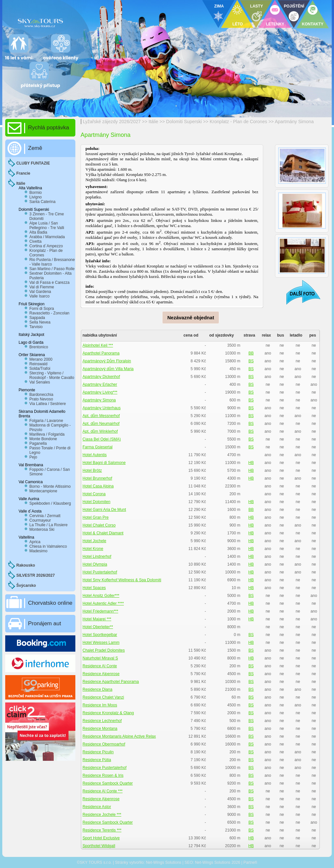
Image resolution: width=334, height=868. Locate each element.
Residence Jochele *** (102, 815)
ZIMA (219, 6)
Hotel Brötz (92, 470)
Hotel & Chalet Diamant (103, 533)
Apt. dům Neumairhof (101, 424)
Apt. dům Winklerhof (100, 431)
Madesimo (38, 551)
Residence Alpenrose (101, 674)
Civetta (35, 241)
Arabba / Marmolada (47, 237)
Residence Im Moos (100, 705)
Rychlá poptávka (49, 128)
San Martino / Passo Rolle (52, 269)
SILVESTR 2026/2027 (36, 575)
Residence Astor (97, 807)
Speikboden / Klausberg (50, 503)
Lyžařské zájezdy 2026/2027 (112, 122)
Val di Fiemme (42, 287)
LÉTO (238, 24)
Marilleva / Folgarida (47, 434)
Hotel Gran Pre (96, 517)
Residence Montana (100, 729)
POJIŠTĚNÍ (294, 6)
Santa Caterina (42, 202)
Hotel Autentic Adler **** (103, 603)
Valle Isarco (39, 296)
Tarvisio (36, 327)
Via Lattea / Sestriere (48, 404)
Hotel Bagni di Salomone (104, 463)
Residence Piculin (98, 752)
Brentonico (39, 347)
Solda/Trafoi (40, 369)
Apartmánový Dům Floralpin (107, 361)
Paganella (38, 443)
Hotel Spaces (94, 588)
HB (251, 463)
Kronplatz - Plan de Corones (239, 122)
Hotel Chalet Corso (99, 525)
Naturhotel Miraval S (100, 658)
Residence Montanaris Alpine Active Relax (119, 736)
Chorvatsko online (50, 603)
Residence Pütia (97, 760)
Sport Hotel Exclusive (101, 838)
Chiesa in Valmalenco (48, 546)
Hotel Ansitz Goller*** (101, 596)
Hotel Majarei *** (97, 619)
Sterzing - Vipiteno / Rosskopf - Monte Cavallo (52, 375)
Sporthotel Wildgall (99, 846)
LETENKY (275, 24)
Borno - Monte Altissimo (50, 486)
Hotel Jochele (94, 541)
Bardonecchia (41, 395)
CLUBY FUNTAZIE (33, 163)
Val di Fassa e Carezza (49, 282)
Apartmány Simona (294, 122)
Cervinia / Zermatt (45, 516)
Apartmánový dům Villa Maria (108, 369)
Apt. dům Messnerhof (101, 416)
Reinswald (38, 364)
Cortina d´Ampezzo (46, 246)
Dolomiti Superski (184, 122)
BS (251, 361)
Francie (23, 173)
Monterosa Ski (42, 529)
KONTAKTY (313, 24)
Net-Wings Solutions (164, 862)
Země (35, 148)
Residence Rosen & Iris (103, 775)
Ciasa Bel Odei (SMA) (102, 439)
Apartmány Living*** (100, 392)
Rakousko (26, 565)
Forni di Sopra (42, 309)
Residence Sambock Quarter (108, 783)
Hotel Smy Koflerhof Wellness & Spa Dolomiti (122, 580)
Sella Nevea (40, 322)
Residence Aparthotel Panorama (111, 682)
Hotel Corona (94, 494)
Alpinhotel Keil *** (98, 345)
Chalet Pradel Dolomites (104, 650)
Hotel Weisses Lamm (101, 643)
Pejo (33, 457)
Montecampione (43, 491)
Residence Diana (97, 689)
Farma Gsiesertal (98, 447)
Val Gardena (40, 292)
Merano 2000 (41, 359)
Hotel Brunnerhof (97, 478)
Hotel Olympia (95, 564)
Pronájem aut (45, 623)
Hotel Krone (93, 549)
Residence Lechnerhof (102, 721)
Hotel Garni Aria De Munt (104, 510)
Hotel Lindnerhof (97, 557)
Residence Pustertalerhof (105, 768)
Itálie (154, 122)
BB (251, 353)
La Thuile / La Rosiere (48, 525)
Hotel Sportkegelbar (100, 635)
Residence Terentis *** (102, 830)
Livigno (36, 197)
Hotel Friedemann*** (100, 611)
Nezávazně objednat (191, 318)
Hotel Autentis (95, 455)
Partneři (250, 862)
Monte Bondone (43, 439)
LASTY (257, 6)
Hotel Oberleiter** (98, 627)
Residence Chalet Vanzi (103, 697)
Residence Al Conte (100, 666)
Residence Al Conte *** (103, 791)
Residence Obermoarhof (104, 744)
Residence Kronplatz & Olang (108, 713)
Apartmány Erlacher (100, 384)
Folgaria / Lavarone (46, 421)
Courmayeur (40, 520)
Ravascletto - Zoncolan (49, 313)
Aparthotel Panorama (101, 353)
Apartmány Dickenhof (101, 377)
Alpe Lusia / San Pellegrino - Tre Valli (47, 225)
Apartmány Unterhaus (102, 408)
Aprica (35, 542)
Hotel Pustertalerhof (100, 572)
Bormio (36, 193)
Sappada (37, 318)
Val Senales (40, 382)
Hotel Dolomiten (96, 502)
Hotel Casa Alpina (98, 486)
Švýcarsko (26, 586)
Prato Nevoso (41, 399)
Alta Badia (38, 232)
